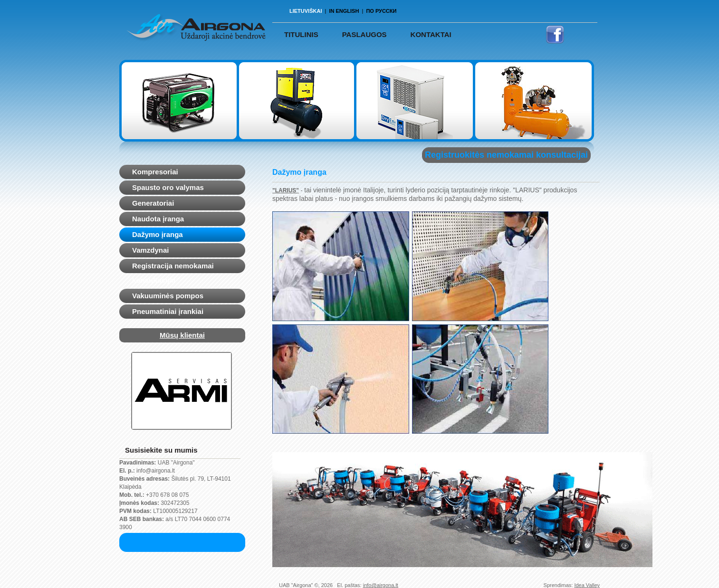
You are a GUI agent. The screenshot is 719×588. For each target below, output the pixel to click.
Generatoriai (153, 203)
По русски (381, 11)
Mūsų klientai (182, 335)
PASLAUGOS (364, 34)
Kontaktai (431, 34)
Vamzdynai (151, 250)
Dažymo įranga (158, 234)
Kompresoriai (155, 172)
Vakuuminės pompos (168, 296)
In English (344, 11)
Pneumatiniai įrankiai (168, 311)
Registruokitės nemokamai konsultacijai (506, 155)
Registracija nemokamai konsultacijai (173, 273)
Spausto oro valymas (168, 187)
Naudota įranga (158, 219)
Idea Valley (587, 585)
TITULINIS (301, 34)
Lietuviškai (306, 11)
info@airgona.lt (381, 585)
